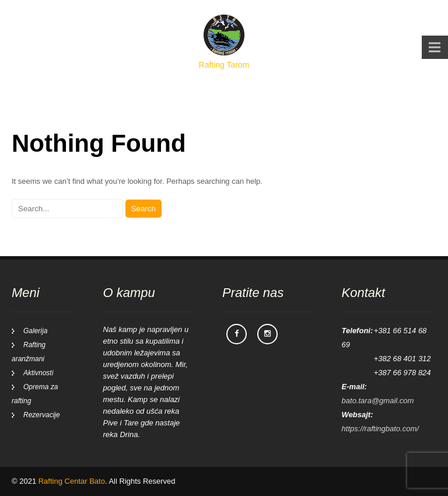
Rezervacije (42, 415)
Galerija (35, 331)
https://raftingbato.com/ (380, 429)
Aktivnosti (38, 373)
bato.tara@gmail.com (378, 401)
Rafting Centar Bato (72, 481)
